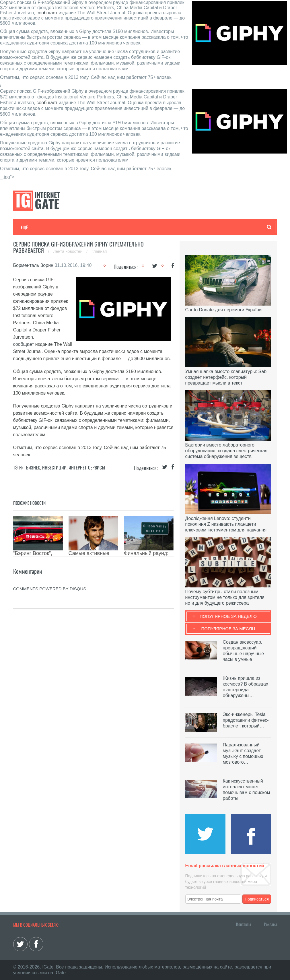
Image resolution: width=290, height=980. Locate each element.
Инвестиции (54, 467)
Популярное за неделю (228, 616)
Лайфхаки (141, 227)
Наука (115, 227)
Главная (99, 251)
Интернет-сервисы (87, 467)
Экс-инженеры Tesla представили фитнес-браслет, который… (246, 720)
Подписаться (257, 899)
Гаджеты (194, 227)
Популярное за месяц (228, 629)
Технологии (32, 227)
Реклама (270, 924)
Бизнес (92, 227)
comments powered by (50, 589)
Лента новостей (68, 251)
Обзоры (168, 227)
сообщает (47, 13)
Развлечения (62, 227)
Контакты (244, 924)
